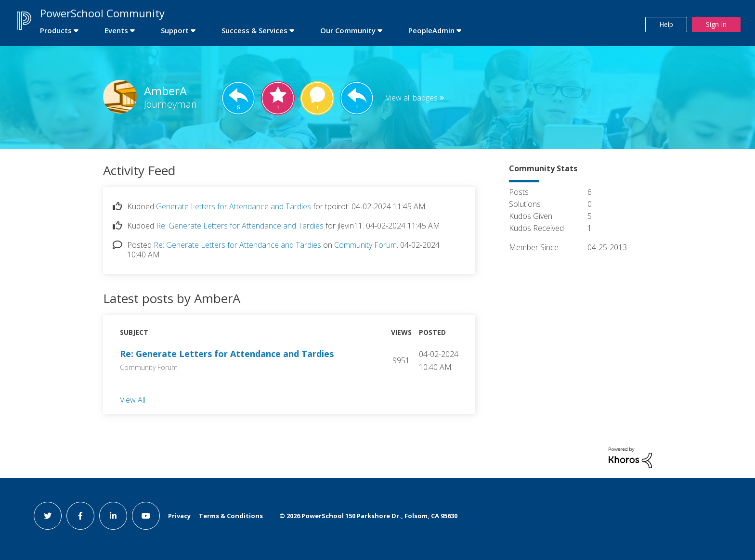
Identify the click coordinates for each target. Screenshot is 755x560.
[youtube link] (146, 516)
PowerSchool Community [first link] (102, 13)
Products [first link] (56, 30)
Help (666, 24)
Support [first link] (175, 30)
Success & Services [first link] (254, 30)
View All (133, 399)
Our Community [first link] (348, 30)
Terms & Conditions (231, 516)
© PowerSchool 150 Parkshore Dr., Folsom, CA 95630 (368, 516)
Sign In (716, 24)
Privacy (179, 516)
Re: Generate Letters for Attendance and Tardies (240, 226)
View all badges (412, 98)
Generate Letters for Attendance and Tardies (234, 206)
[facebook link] (80, 516)
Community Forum (365, 245)
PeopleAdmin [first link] (431, 30)
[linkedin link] (113, 516)
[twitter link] (48, 516)
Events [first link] (116, 30)
